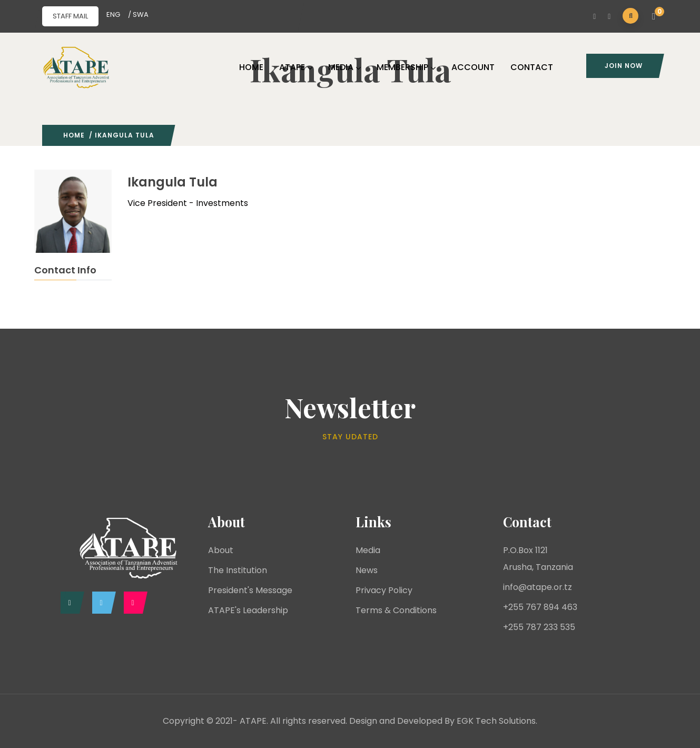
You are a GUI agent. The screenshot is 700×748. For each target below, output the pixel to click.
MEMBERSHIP (406, 67)
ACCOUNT (473, 67)
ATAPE (296, 67)
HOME (251, 67)
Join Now (624, 66)
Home (74, 135)
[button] (655, 17)
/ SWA (138, 14)
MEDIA (344, 67)
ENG (113, 14)
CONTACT (532, 67)
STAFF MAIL (70, 16)
